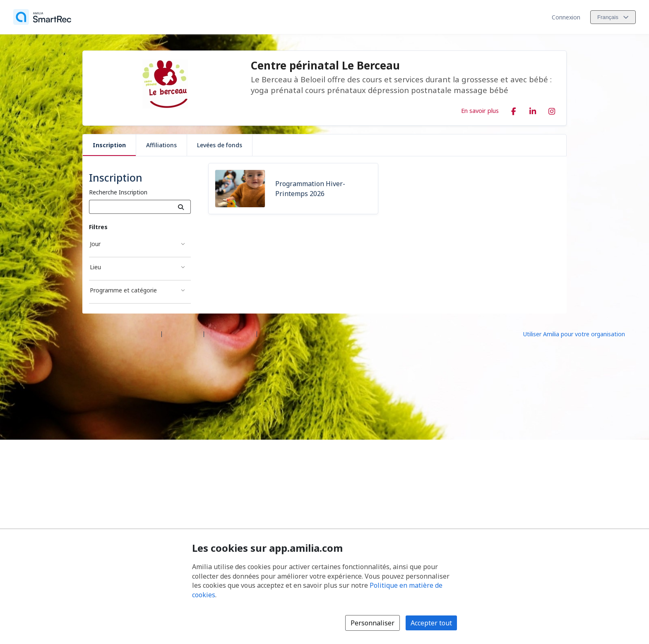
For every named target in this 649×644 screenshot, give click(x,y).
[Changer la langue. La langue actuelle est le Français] (613, 17)
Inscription (109, 145)
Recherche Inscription (118, 192)
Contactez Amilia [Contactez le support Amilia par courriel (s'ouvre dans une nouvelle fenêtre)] (230, 334)
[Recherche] (181, 207)
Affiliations (161, 145)
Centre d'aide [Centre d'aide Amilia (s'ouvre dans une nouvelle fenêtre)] (183, 334)
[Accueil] (42, 17)
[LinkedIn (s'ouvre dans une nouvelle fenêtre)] (533, 110)
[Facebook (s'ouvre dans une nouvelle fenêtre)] (514, 110)
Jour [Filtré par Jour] (95, 244)
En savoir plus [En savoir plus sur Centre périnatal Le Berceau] (480, 110)
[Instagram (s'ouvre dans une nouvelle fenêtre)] (552, 110)
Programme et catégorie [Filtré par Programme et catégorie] (123, 290)
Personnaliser (373, 623)
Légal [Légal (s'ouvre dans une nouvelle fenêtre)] (268, 334)
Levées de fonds (220, 145)
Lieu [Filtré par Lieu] (95, 267)
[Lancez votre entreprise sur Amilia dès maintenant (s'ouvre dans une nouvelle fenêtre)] (581, 333)
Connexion (566, 17)
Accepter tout (431, 623)
